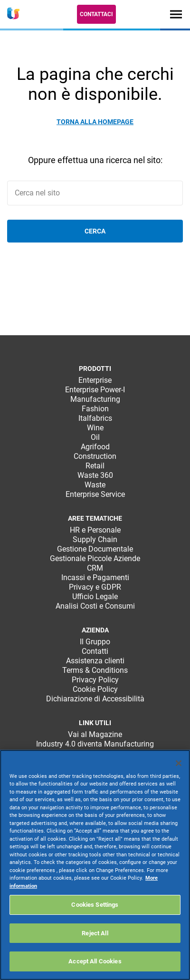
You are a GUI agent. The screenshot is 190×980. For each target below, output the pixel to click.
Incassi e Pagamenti (95, 577)
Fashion (95, 409)
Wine (95, 428)
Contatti (95, 651)
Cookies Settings (95, 905)
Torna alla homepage (95, 122)
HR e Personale (95, 530)
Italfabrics (95, 418)
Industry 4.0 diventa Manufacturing (95, 744)
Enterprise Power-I (95, 390)
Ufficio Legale (95, 597)
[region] (95, 865)
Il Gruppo (95, 642)
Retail (95, 466)
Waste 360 (95, 475)
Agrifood (95, 447)
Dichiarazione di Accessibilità (95, 699)
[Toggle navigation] (176, 14)
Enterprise (95, 380)
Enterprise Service (95, 494)
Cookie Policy (95, 689)
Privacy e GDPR (95, 587)
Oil (95, 437)
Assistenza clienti (95, 661)
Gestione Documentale (95, 549)
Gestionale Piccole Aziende (95, 558)
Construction (95, 456)
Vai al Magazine (95, 734)
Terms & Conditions (95, 670)
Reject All (95, 933)
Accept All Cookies (95, 961)
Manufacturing (95, 399)
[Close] (179, 763)
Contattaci (96, 14)
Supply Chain (95, 539)
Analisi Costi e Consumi (95, 606)
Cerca (95, 231)
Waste (95, 485)
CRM (95, 568)
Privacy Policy (95, 680)
